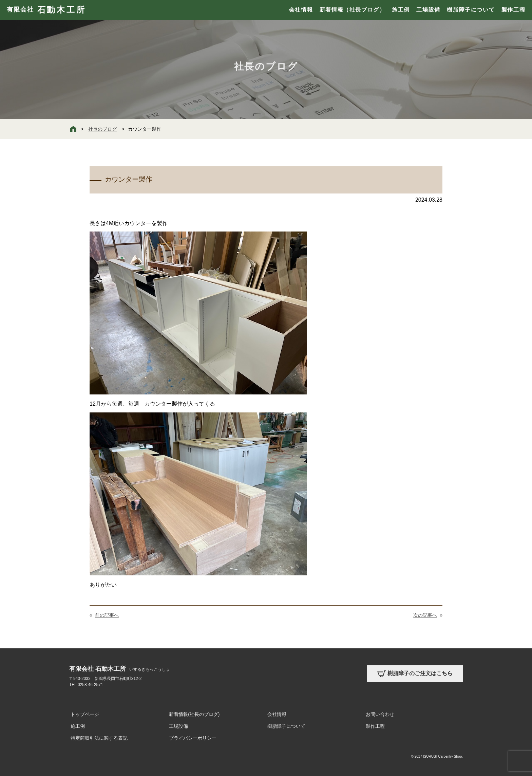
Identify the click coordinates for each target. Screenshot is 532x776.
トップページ (85, 714)
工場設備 (428, 10)
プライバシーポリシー (193, 738)
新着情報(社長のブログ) (194, 714)
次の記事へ (425, 615)
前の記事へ (107, 615)
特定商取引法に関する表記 (99, 738)
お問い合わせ (380, 714)
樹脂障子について (471, 10)
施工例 (401, 10)
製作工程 (513, 10)
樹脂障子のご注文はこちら (415, 674)
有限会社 (46, 10)
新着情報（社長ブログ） (353, 10)
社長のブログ (102, 129)
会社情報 (301, 10)
